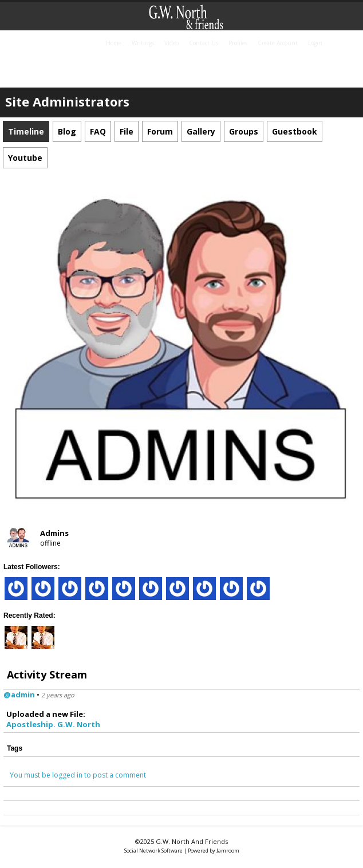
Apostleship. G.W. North (53, 724)
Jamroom (228, 851)
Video (171, 43)
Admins (54, 533)
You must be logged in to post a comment (78, 775)
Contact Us (204, 43)
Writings (143, 43)
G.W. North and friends (192, 841)
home (114, 43)
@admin (19, 695)
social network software (153, 851)
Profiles (238, 43)
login (315, 43)
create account (278, 43)
